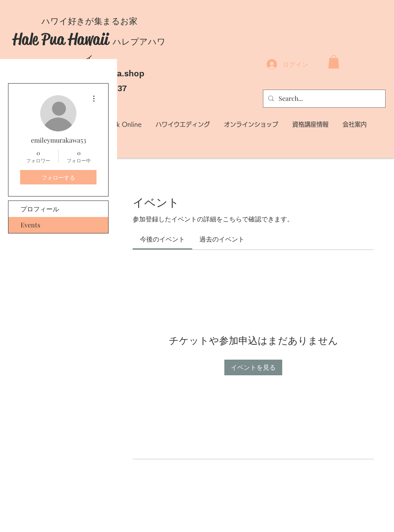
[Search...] (323, 99)
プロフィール (40, 209)
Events (30, 225)
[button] (334, 62)
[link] (162, 239)
